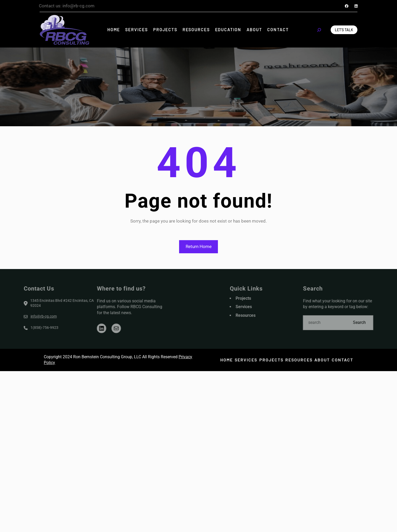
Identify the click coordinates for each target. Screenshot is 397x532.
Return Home (199, 246)
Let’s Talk (344, 30)
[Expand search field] (319, 30)
